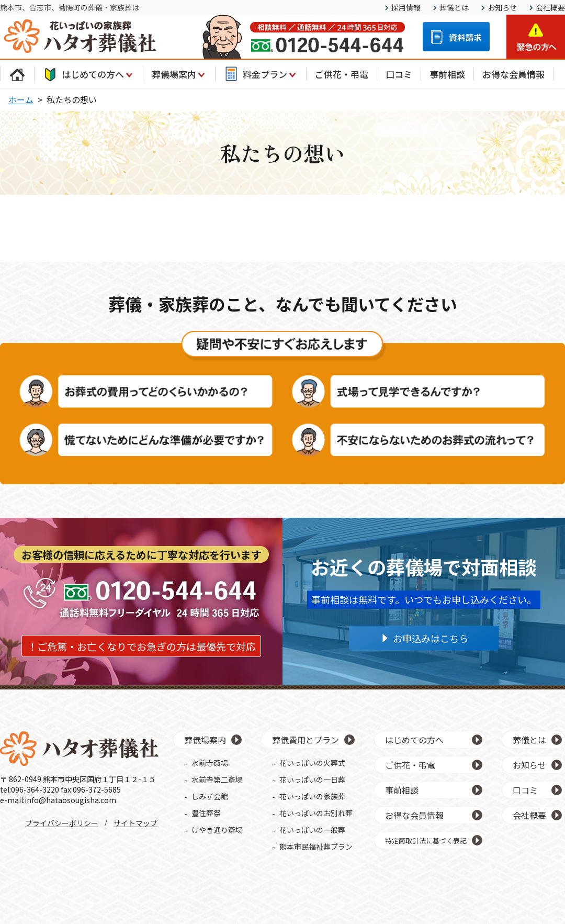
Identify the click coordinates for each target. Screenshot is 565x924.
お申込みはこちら (431, 638)
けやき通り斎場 (217, 830)
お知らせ (502, 7)
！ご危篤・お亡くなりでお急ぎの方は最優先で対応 (142, 646)
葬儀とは (454, 7)
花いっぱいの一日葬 (312, 780)
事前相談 (447, 74)
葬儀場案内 (179, 74)
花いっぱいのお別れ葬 (316, 813)
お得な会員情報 (513, 74)
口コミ (399, 74)
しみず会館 (210, 796)
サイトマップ (135, 823)
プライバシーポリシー (62, 823)
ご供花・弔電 (342, 74)
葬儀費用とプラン (306, 740)
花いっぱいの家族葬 (312, 796)
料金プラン (261, 74)
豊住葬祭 (206, 813)
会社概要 (550, 7)
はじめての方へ (89, 74)
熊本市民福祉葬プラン (316, 847)
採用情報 (406, 7)
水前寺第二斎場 (217, 780)
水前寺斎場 (210, 763)
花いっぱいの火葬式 (312, 763)
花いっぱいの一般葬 (312, 830)
